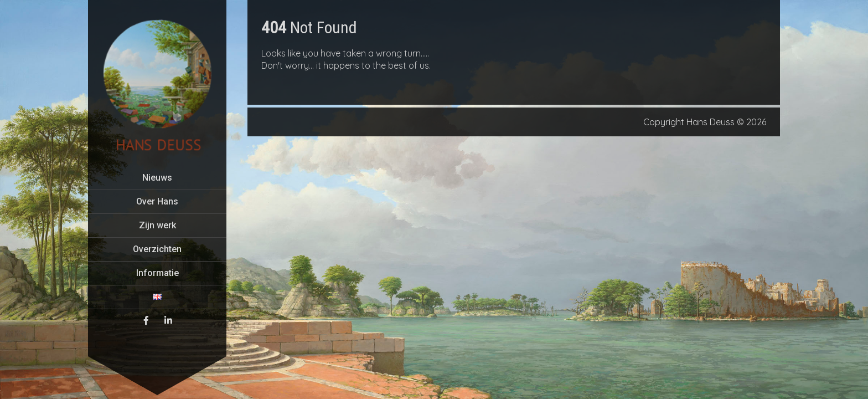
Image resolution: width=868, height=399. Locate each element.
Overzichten (157, 249)
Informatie (157, 273)
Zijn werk (157, 225)
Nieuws (157, 178)
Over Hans (157, 201)
